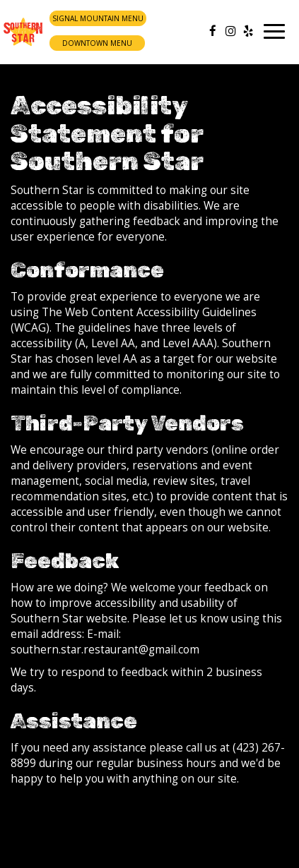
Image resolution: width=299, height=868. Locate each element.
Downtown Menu (97, 43)
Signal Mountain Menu (98, 18)
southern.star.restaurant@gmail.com (105, 650)
